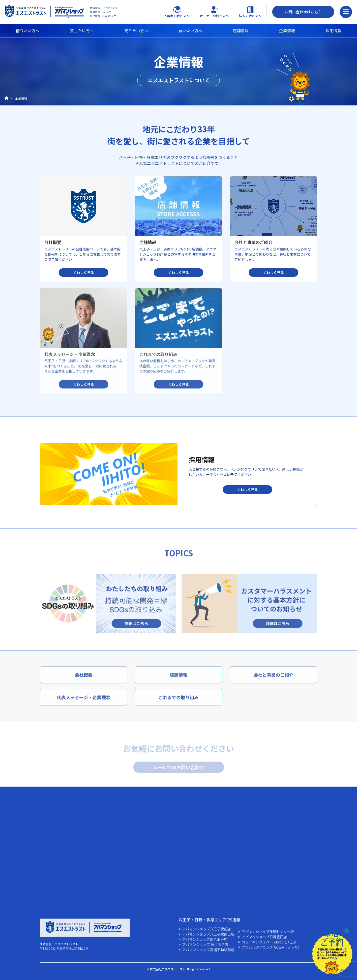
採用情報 (333, 31)
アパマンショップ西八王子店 (205, 943)
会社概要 (84, 678)
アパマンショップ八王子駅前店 (207, 933)
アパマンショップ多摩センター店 (268, 935)
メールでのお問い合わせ (179, 769)
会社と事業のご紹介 (273, 678)
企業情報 (287, 31)
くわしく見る (247, 489)
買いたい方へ (190, 31)
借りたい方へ (28, 31)
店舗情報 (241, 31)
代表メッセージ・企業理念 (84, 701)
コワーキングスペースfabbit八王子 (269, 946)
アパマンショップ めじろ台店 (205, 948)
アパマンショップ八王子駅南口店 (208, 938)
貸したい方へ (82, 31)
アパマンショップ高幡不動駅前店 (208, 953)
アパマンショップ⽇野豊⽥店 (264, 941)
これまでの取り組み (178, 701)
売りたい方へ (136, 31)
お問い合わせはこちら (303, 12)
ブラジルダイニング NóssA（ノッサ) (270, 951)
